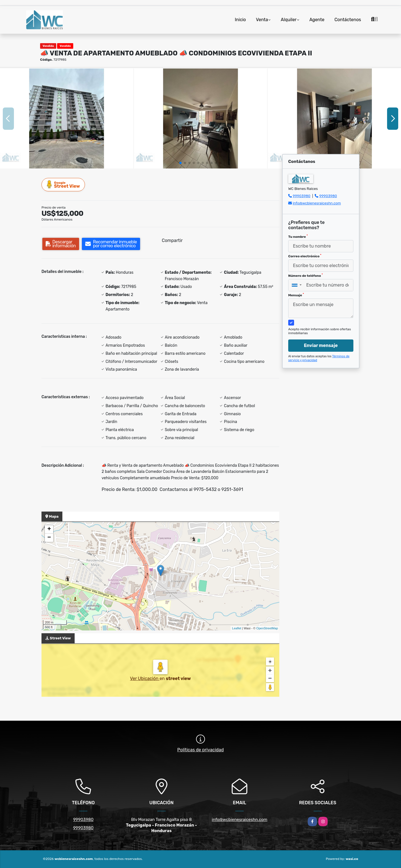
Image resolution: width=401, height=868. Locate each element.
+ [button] (49, 529)
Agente (317, 20)
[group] (67, 118)
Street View (63, 184)
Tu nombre (298, 236)
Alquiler (289, 20)
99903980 (301, 196)
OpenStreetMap (267, 628)
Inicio (240, 20)
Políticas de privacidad (201, 750)
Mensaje (296, 295)
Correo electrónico (305, 256)
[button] (180, 163)
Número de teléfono (305, 275)
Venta (262, 20)
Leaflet (237, 628)
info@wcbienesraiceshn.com (317, 203)
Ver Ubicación (145, 678)
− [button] (49, 538)
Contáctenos (348, 20)
